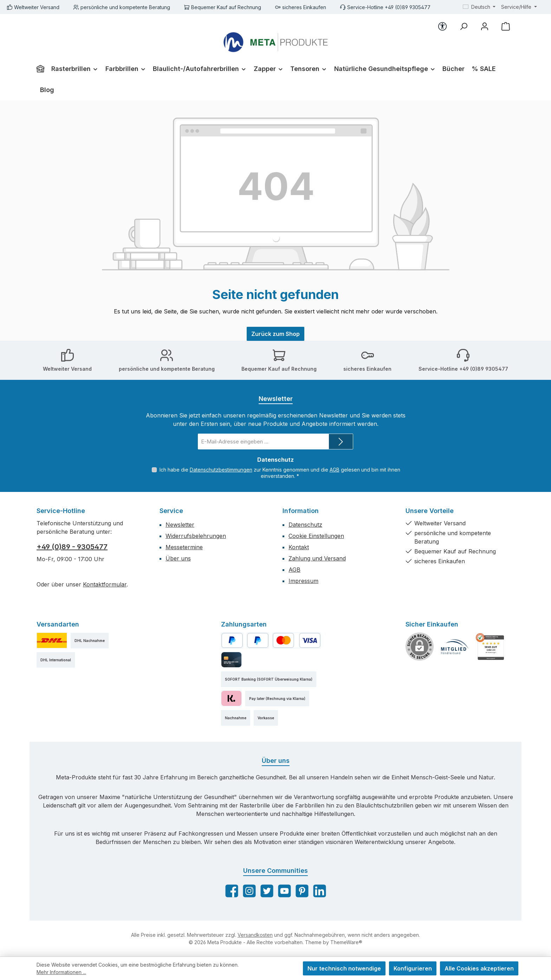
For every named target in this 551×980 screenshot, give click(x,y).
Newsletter (180, 525)
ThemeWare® (346, 942)
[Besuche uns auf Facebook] (232, 891)
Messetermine (184, 547)
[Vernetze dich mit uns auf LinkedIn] (320, 891)
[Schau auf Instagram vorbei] (249, 891)
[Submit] (341, 442)
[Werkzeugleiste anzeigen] (442, 26)
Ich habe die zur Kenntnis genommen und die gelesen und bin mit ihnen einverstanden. (280, 473)
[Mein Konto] (485, 26)
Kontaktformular (105, 584)
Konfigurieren (413, 968)
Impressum (303, 581)
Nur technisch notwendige (344, 968)
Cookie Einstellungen (316, 536)
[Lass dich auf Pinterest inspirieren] (302, 891)
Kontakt (299, 547)
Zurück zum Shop (275, 334)
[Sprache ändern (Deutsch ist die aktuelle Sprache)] (479, 7)
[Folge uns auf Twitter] (267, 891)
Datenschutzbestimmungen (221, 470)
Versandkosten (255, 935)
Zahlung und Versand (317, 558)
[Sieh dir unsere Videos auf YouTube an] (284, 891)
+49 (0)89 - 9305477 (72, 547)
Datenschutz (305, 525)
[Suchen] (464, 26)
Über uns (178, 558)
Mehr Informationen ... (61, 972)
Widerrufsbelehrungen (196, 536)
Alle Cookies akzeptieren (479, 968)
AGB (335, 470)
